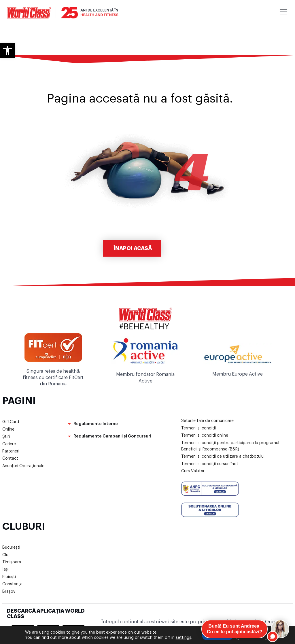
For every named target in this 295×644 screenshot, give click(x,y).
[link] (7, 51)
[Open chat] (280, 629)
